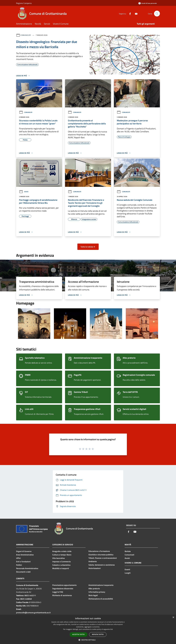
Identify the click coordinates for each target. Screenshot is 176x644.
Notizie (128, 551)
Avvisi (24, 192)
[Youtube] (135, 13)
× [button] (173, 617)
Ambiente (93, 561)
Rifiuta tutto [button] (98, 634)
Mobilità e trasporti (61, 568)
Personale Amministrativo (27, 568)
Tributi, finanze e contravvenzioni (103, 558)
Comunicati (26, 35)
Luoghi (128, 573)
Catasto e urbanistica (61, 565)
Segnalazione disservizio (63, 588)
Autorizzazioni (95, 568)
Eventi (127, 569)
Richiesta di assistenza (62, 595)
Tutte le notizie (88, 247)
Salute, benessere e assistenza (102, 565)
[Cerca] (157, 14)
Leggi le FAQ (58, 592)
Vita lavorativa (58, 558)
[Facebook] (129, 13)
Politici (19, 565)
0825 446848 (26, 599)
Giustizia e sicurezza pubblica (101, 555)
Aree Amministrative (25, 555)
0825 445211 (30, 595)
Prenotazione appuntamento (64, 585)
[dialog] (88, 629)
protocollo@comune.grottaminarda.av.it (33, 613)
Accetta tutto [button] (78, 634)
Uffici (18, 558)
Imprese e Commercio (62, 562)
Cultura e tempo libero (62, 555)
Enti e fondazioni (23, 562)
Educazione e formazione (99, 551)
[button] (88, 640)
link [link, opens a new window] (112, 629)
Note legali (93, 595)
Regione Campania (24, 3)
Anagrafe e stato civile (62, 551)
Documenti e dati (23, 572)
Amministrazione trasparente (101, 585)
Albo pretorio (94, 588)
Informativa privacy (97, 592)
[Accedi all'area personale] (148, 3)
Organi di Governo (24, 551)
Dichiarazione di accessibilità (101, 599)
